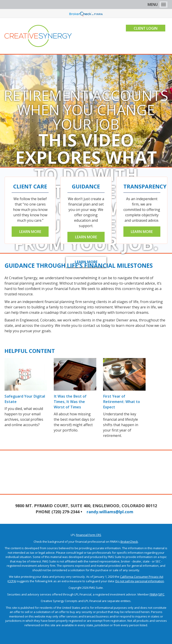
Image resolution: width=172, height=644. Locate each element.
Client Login (145, 28)
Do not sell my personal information (140, 581)
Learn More (30, 232)
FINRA (153, 594)
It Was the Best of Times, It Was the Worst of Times (75, 402)
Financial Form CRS (89, 535)
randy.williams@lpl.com (110, 512)
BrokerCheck (129, 542)
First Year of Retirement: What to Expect (121, 402)
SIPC (161, 594)
